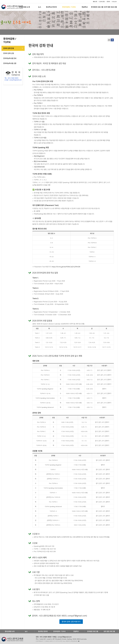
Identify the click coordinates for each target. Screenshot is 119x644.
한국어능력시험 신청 (10, 63)
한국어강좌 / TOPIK (69, 7)
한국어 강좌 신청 (9, 53)
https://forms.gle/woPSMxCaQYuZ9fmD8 (66, 267)
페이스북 (95, 2)
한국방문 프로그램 (97, 7)
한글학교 (85, 7)
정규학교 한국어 (51, 7)
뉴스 (40, 7)
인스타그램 (102, 2)
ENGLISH (114, 2)
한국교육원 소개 (24, 7)
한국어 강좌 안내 (9, 48)
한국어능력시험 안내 (10, 58)
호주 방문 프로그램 (110, 7)
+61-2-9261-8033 (46, 637)
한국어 (108, 2)
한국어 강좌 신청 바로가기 (71, 622)
